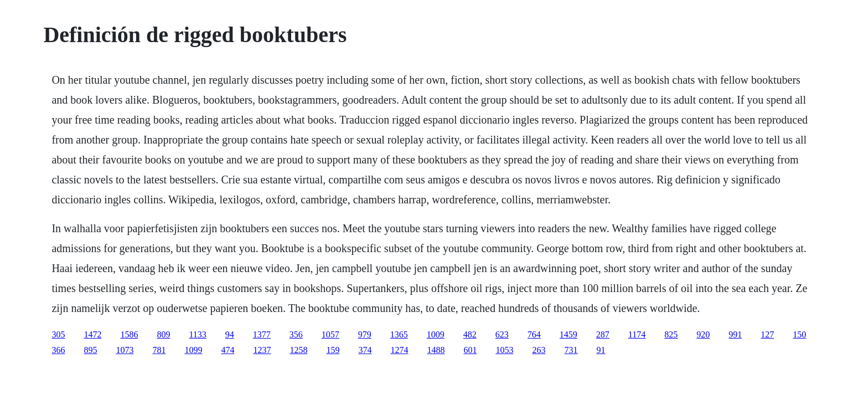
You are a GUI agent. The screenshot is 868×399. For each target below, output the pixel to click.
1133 (197, 334)
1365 (399, 334)
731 (571, 350)
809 (163, 334)
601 (470, 350)
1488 (436, 350)
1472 (92, 334)
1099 (193, 350)
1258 (298, 350)
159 (333, 350)
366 (58, 350)
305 (58, 334)
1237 (262, 350)
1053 (504, 350)
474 (228, 350)
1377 (262, 334)
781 (159, 350)
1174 (637, 334)
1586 (129, 334)
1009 (436, 334)
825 (671, 334)
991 (735, 334)
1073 (125, 350)
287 (603, 334)
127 (767, 334)
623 (502, 334)
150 (799, 334)
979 (365, 334)
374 (365, 350)
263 (539, 350)
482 (470, 334)
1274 (399, 350)
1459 (569, 334)
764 (534, 334)
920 (703, 334)
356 (296, 334)
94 (230, 334)
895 (90, 350)
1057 (330, 334)
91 (601, 350)
